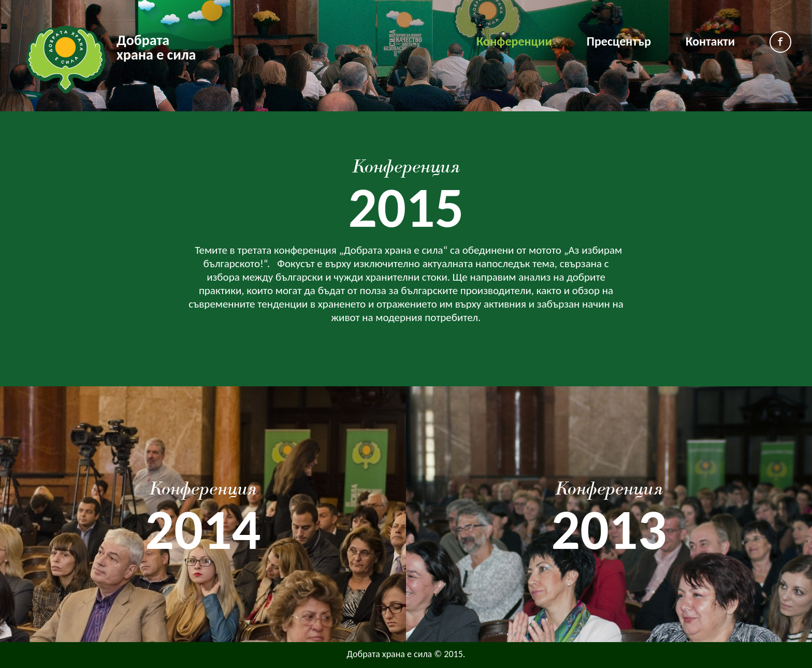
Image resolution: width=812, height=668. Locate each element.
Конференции (514, 41)
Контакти (710, 41)
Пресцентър (619, 41)
